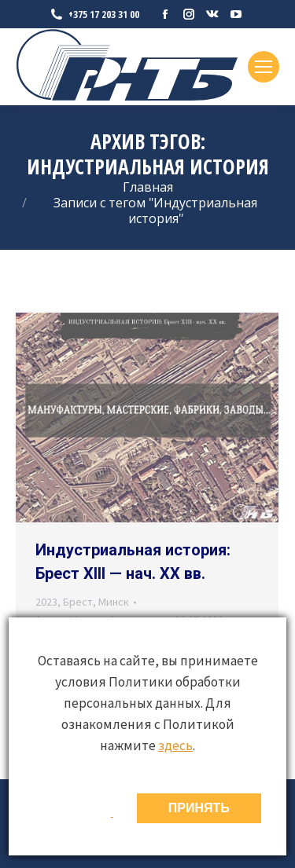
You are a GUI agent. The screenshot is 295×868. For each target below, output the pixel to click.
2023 (46, 602)
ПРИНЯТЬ (199, 808)
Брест (78, 602)
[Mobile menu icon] (264, 67)
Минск (114, 602)
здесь (175, 745)
